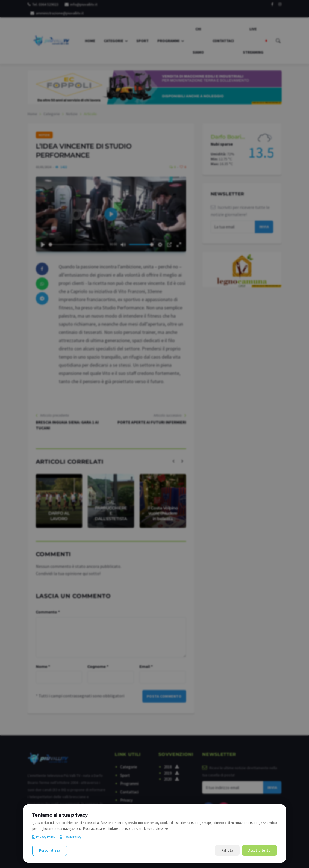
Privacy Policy (44, 837)
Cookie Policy (70, 837)
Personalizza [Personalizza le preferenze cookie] (50, 850)
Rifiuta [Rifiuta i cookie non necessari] (227, 850)
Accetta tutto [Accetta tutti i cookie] (259, 850)
